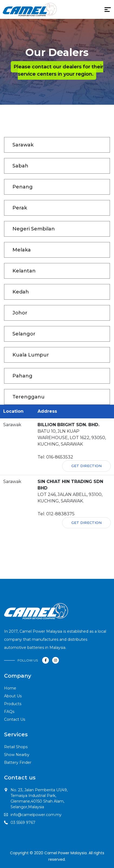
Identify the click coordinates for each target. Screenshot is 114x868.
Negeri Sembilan (34, 229)
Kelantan (24, 271)
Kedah (21, 292)
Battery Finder (18, 762)
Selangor (24, 334)
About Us (13, 696)
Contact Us (15, 719)
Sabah (20, 166)
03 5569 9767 (23, 822)
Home (10, 688)
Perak (20, 208)
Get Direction (86, 466)
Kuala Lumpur (31, 355)
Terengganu (28, 397)
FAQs (9, 712)
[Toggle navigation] (60, 11)
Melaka (22, 250)
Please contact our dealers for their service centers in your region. (58, 70)
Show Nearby (17, 755)
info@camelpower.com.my (36, 815)
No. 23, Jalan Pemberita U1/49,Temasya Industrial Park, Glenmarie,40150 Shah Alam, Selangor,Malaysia (39, 798)
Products (13, 704)
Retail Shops (16, 747)
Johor (20, 313)
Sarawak (23, 145)
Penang (23, 187)
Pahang (22, 376)
